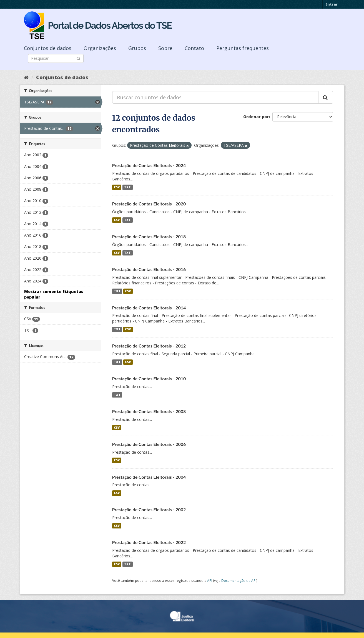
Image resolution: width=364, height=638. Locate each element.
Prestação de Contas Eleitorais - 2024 (149, 165)
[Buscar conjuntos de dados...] (215, 97)
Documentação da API (239, 580)
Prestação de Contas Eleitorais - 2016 (149, 269)
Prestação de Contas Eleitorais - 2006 (149, 444)
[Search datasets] (56, 58)
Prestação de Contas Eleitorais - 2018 (149, 236)
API (210, 580)
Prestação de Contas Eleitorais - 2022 (149, 542)
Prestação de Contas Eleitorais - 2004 (149, 477)
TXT (127, 187)
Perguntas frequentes (243, 48)
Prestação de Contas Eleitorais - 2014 (149, 308)
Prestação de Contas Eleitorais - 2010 (149, 378)
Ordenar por (256, 117)
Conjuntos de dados (48, 48)
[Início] (26, 77)
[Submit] (78, 58)
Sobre (165, 48)
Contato (194, 48)
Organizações (100, 48)
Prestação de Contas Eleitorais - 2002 (149, 509)
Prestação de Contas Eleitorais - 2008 (149, 411)
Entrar (332, 4)
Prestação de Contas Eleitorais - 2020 (149, 204)
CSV (117, 187)
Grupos (137, 48)
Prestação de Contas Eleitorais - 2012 (149, 346)
